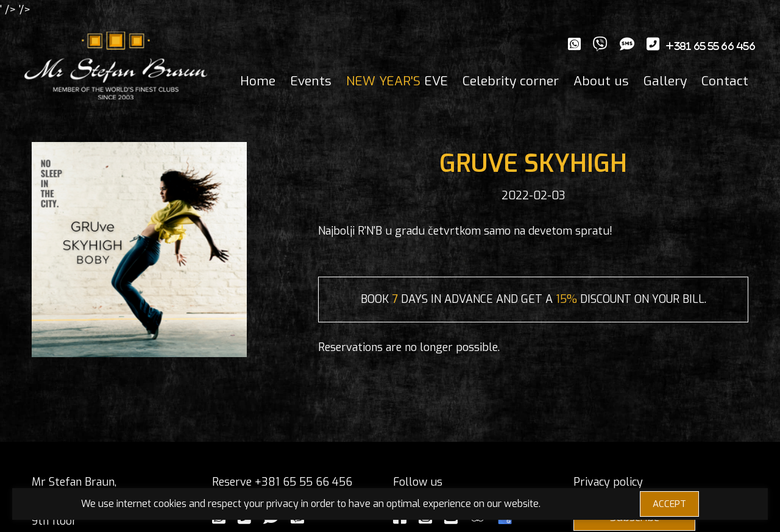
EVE (397, 81)
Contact (725, 81)
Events (311, 81)
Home (258, 81)
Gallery (665, 81)
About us (601, 81)
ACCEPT (669, 504)
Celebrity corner (511, 81)
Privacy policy (608, 482)
